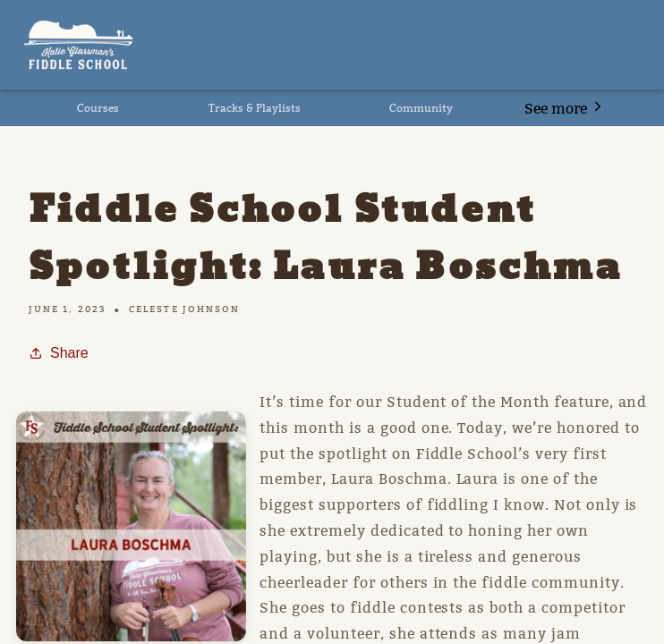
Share (59, 353)
